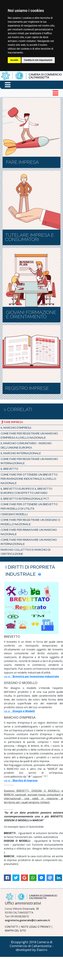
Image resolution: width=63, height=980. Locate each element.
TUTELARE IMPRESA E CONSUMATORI (30, 237)
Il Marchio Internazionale (21, 453)
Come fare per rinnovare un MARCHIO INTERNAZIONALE (29, 542)
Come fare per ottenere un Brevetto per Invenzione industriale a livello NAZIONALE (29, 479)
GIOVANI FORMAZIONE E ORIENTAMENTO (31, 314)
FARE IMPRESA (22, 162)
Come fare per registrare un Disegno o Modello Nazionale (30, 522)
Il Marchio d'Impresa (16, 428)
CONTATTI (12, 927)
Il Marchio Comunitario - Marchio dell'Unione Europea (26, 445)
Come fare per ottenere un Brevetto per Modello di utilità (29, 506)
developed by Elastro (31, 950)
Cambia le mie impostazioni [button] (38, 60)
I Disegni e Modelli (14, 514)
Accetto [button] (14, 60)
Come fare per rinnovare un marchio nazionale (29, 532)
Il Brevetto (9, 469)
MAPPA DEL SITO (15, 931)
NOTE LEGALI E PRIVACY (36, 927)
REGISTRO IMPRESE (27, 388)
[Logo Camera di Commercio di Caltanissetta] (31, 897)
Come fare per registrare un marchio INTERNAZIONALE (29, 461)
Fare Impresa (12, 422)
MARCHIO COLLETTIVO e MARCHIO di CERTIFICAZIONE (26, 552)
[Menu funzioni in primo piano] (8, 85)
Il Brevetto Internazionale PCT (25, 499)
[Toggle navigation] (55, 93)
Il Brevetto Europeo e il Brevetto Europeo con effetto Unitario (26, 491)
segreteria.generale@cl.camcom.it (27, 920)
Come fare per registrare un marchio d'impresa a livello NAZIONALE (29, 435)
